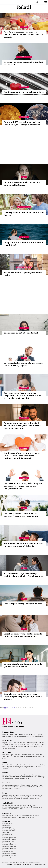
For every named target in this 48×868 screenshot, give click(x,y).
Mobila (29, 805)
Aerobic (39, 785)
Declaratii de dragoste (37, 736)
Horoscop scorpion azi (9, 845)
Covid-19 (24, 817)
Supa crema (18, 797)
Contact (43, 864)
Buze (10, 756)
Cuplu (30, 734)
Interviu (12, 815)
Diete (4, 785)
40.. (23, 708)
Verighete (27, 767)
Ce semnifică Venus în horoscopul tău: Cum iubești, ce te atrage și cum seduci (22, 123)
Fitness (9, 785)
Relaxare (22, 785)
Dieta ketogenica (8, 789)
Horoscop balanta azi (9, 853)
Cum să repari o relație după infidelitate (23, 604)
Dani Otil (29, 744)
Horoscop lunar (7, 834)
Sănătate (6, 773)
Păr (3, 755)
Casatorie (40, 734)
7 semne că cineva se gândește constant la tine (23, 274)
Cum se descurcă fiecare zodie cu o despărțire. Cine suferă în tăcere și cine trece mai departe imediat (22, 396)
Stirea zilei (18, 815)
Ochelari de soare (36, 767)
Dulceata (39, 795)
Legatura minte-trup (24, 267)
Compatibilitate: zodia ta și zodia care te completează (24, 244)
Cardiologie (33, 777)
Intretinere (33, 785)
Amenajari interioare (20, 805)
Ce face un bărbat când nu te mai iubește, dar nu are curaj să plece (23, 364)
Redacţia (37, 864)
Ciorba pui (17, 799)
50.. (26, 708)
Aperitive (25, 797)
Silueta (41, 787)
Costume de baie (34, 765)
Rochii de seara (12, 765)
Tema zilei (25, 815)
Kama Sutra (9, 736)
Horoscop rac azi (8, 836)
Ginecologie (27, 775)
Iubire (35, 734)
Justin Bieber (14, 746)
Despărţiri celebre (8, 817)
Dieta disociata (34, 787)
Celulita (14, 756)
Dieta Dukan (15, 785)
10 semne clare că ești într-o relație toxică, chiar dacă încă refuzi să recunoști (24, 575)
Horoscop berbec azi (9, 855)
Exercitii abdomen (8, 787)
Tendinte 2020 (7, 768)
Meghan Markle (7, 743)
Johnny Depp (37, 743)
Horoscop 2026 (7, 824)
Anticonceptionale (15, 777)
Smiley (34, 744)
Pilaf (41, 797)
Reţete (5, 793)
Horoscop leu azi (8, 852)
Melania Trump (23, 746)
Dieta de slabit (24, 787)
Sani (33, 755)
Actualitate (7, 813)
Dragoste (5, 734)
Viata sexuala (19, 734)
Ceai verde (10, 778)
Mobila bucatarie (8, 805)
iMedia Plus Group (20, 863)
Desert (30, 797)
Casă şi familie (8, 803)
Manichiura (38, 755)
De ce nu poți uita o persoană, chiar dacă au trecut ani (23, 63)
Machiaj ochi (21, 756)
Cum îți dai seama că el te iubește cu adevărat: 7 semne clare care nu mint (22, 515)
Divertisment (7, 740)
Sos (22, 795)
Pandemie (31, 817)
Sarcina (5, 775)
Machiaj (29, 755)
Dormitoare (6, 807)
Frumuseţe (7, 752)
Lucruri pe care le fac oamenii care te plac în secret (24, 214)
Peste (19, 795)
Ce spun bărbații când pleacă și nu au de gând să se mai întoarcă (23, 665)
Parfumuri (17, 755)
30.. (21, 708)
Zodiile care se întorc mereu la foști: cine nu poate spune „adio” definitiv (23, 545)
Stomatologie (36, 775)
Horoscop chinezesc (9, 831)
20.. (19, 708)
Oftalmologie (41, 777)
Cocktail (11, 797)
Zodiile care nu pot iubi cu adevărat (21, 333)
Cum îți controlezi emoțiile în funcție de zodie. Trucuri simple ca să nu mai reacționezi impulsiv (23, 486)
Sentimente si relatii (24, 57)
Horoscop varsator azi (9, 848)
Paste (10, 795)
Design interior (15, 807)
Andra (39, 744)
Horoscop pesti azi (8, 850)
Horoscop (6, 821)
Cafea (30, 795)
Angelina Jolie (13, 744)
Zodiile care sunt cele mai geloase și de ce (24, 92)
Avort (4, 778)
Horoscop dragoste (8, 829)
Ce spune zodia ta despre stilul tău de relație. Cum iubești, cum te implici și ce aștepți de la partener (23, 426)
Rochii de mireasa (22, 765)
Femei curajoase (13, 809)
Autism (21, 809)
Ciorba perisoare (8, 799)
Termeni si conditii (28, 864)
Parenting (23, 807)
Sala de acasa (18, 789)
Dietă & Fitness (8, 783)
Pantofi (42, 765)
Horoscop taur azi (8, 841)
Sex (4, 736)
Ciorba (15, 795)
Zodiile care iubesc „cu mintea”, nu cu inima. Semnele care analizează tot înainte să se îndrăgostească (22, 456)
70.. (30, 708)
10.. (16, 708)
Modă (5, 763)
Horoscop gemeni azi (9, 838)
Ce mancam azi (34, 799)
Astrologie (24, 87)
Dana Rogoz (22, 744)
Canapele (35, 805)
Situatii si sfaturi (24, 207)
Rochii (7, 755)
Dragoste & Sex (8, 732)
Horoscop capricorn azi (10, 843)
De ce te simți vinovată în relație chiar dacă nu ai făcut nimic (22, 184)
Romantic (12, 734)
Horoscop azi (7, 827)
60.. (28, 708)
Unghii (12, 755)
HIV (15, 778)
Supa (34, 795)
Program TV (32, 746)
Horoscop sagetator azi (10, 846)
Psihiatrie (26, 778)
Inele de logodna (18, 767)
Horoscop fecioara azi (9, 839)
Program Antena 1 (10, 748)
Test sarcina (25, 777)
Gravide (5, 809)
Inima (14, 775)
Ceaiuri (10, 775)
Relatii (24, 177)
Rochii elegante (7, 767)
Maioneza (36, 797)
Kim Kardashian (28, 743)
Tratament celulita (31, 756)
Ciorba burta (24, 799)
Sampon (5, 756)
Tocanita (5, 797)
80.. (33, 708)
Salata (26, 795)
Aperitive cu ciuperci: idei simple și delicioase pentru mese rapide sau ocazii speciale (23, 34)
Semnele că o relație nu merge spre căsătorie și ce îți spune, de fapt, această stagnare (23, 696)
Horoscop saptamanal (9, 857)
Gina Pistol (6, 746)
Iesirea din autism (34, 815)
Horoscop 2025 (7, 825)
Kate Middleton (18, 743)
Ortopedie (19, 778)
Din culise (5, 815)
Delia (43, 744)
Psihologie (20, 775)
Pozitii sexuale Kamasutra (21, 736)
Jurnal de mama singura (34, 807)
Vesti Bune (18, 817)
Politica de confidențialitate (14, 864)
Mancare (5, 795)
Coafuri (23, 755)
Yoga (27, 785)
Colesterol (6, 777)
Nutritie (24, 27)
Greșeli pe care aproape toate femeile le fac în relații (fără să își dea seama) (23, 635)
